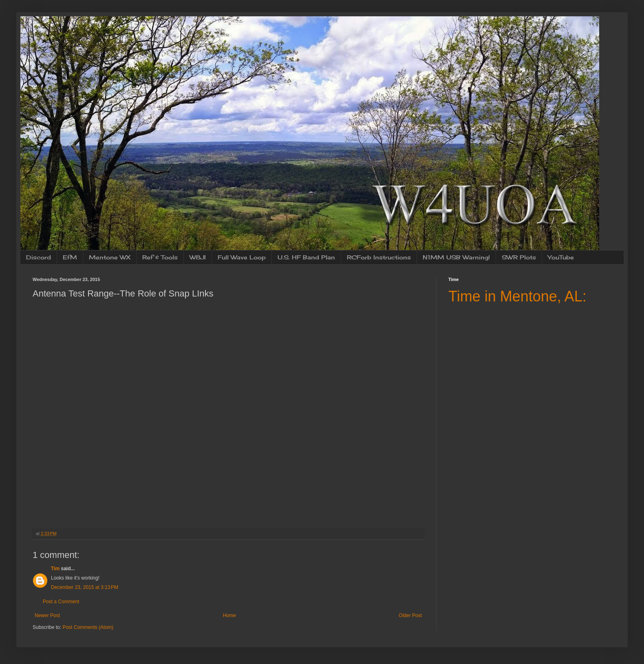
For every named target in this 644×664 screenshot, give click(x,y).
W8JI (198, 257)
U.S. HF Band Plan (306, 257)
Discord (39, 257)
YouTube (561, 257)
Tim (55, 569)
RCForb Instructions (379, 257)
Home (229, 615)
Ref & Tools (160, 257)
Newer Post (47, 615)
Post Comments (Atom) (88, 627)
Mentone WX (110, 257)
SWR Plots (519, 257)
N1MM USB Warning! (456, 257)
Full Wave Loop (242, 257)
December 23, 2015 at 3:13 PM (85, 587)
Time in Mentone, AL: (517, 296)
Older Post (410, 615)
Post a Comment (61, 602)
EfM (70, 257)
